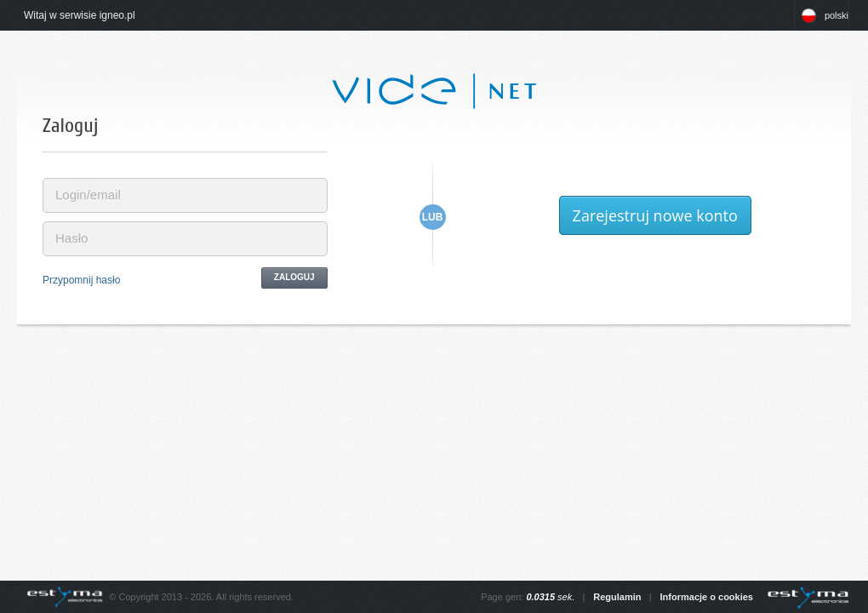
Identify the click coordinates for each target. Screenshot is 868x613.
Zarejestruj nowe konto (655, 215)
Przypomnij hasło (81, 280)
